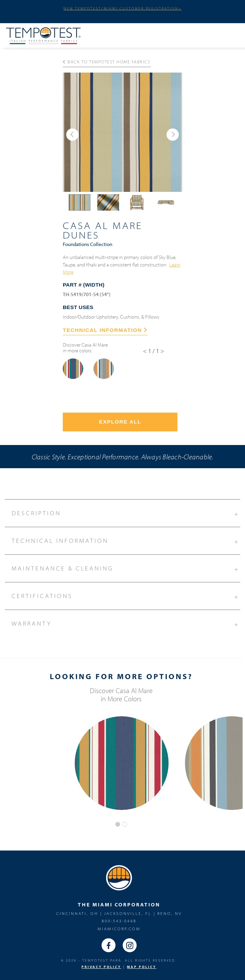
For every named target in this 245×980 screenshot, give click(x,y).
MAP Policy (142, 967)
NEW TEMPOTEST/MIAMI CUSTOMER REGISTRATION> (122, 8)
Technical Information (126, 540)
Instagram (130, 945)
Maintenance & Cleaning (126, 567)
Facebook (109, 945)
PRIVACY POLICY (101, 967)
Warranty (126, 623)
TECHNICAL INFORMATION (105, 330)
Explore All (120, 422)
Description (126, 512)
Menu (228, 34)
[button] (72, 135)
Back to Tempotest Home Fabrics (107, 62)
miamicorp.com (119, 929)
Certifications (126, 595)
